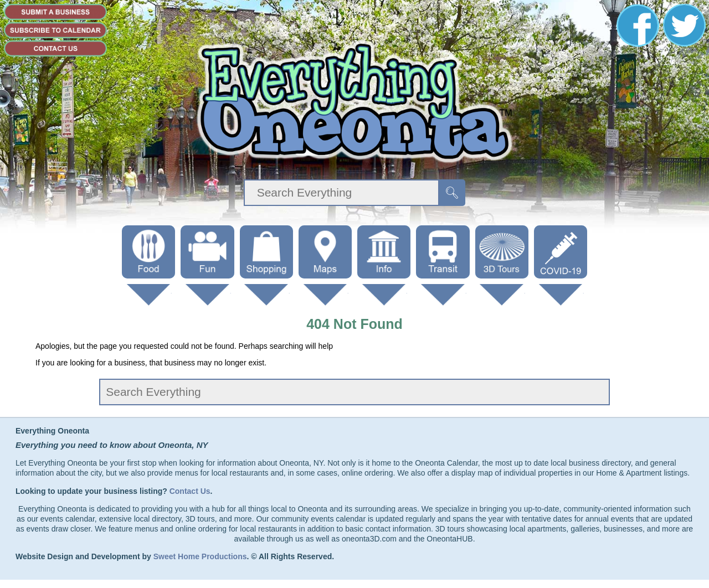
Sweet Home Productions (200, 556)
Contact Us (190, 491)
